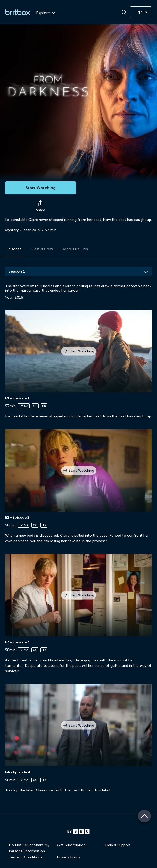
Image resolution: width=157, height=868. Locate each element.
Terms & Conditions (26, 857)
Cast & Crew (42, 249)
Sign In (141, 12)
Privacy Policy (69, 857)
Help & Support (118, 845)
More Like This (76, 249)
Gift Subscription (71, 845)
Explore (46, 13)
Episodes (14, 249)
